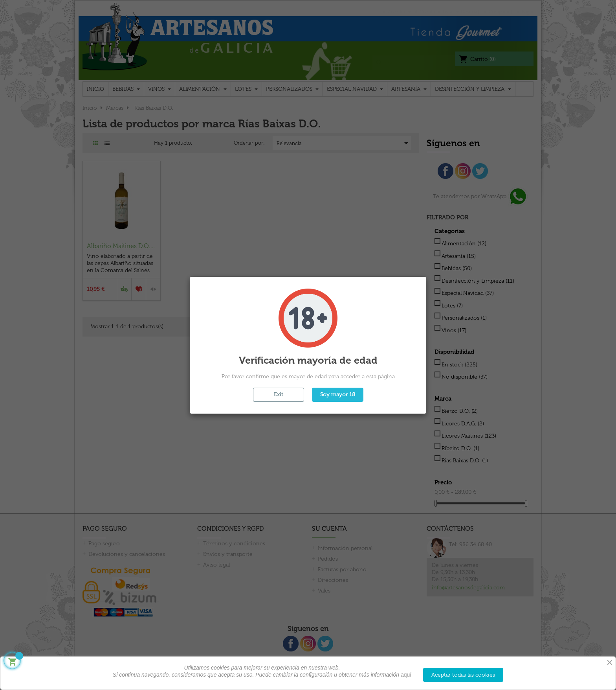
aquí (406, 675)
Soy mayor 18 (338, 395)
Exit (279, 395)
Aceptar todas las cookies (463, 675)
